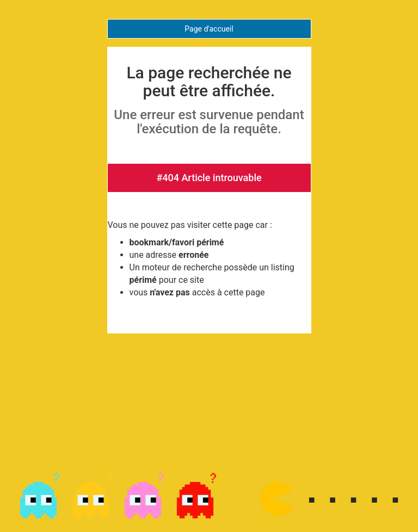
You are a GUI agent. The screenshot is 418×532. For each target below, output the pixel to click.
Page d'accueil (209, 29)
